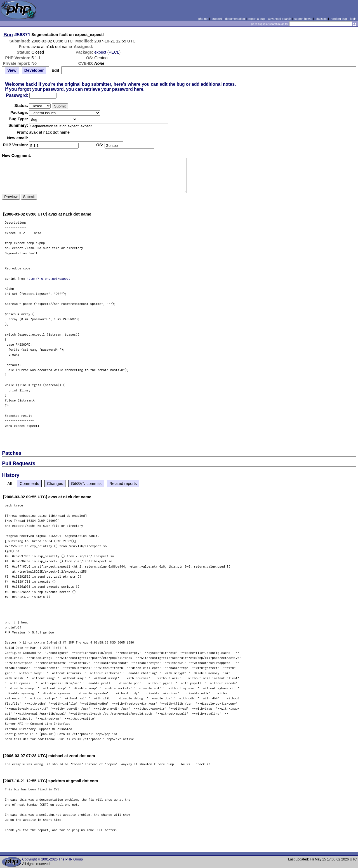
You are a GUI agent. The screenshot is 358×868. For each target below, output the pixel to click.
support (217, 19)
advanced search (279, 19)
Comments (29, 484)
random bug (339, 19)
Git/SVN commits (86, 484)
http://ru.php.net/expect (48, 278)
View (12, 70)
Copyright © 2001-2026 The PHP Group (52, 859)
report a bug (256, 19)
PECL (114, 52)
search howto (303, 19)
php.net (203, 19)
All (10, 484)
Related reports (123, 484)
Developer (34, 70)
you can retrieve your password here (105, 89)
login (353, 19)
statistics (322, 19)
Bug (8, 35)
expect (100, 52)
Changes (55, 484)
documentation (235, 19)
